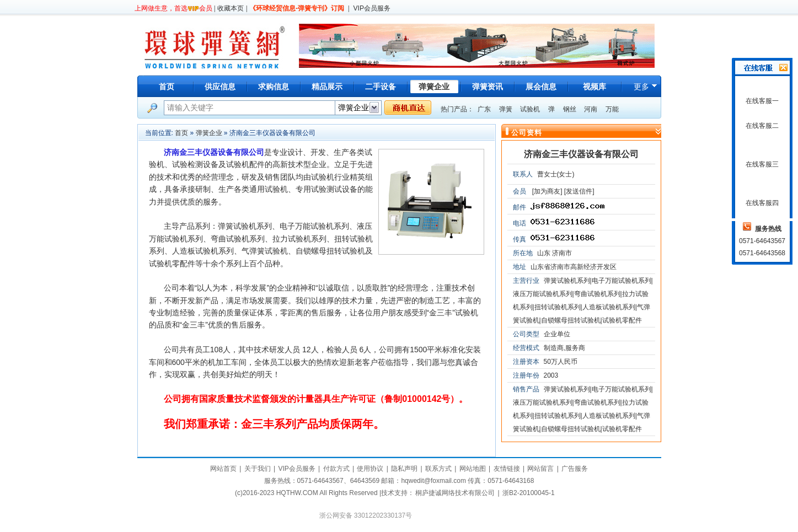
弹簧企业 (209, 133)
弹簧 (506, 109)
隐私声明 (404, 469)
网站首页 (223, 469)
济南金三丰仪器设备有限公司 (581, 154)
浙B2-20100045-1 (529, 493)
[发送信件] (579, 191)
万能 (612, 109)
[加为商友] (547, 191)
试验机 (530, 109)
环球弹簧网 (214, 45)
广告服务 (575, 469)
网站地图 (473, 469)
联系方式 (438, 469)
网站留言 (540, 469)
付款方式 (336, 469)
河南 (591, 109)
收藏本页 (231, 8)
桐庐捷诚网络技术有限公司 (455, 493)
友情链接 (507, 469)
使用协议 (370, 469)
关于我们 (258, 469)
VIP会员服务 (372, 8)
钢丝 (570, 109)
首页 (167, 87)
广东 (484, 109)
